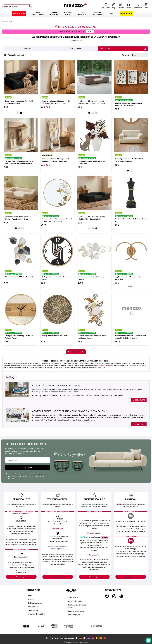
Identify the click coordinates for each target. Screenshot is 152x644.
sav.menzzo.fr (21, 521)
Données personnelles (76, 611)
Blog (30, 596)
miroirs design (100, 365)
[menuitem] (19, 14)
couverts (120, 365)
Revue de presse (74, 615)
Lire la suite (139, 400)
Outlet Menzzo (73, 598)
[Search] (30, 6)
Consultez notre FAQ (21, 557)
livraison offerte (75, 49)
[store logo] (76, 6)
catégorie (28, 49)
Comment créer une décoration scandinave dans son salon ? (69, 411)
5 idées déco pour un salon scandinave (56, 386)
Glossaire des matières (37, 614)
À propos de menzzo (75, 601)
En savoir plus (21, 577)
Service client (33, 610)
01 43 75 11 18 (58, 519)
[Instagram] (114, 596)
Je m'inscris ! (28, 468)
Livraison (32, 599)
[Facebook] (107, 596)
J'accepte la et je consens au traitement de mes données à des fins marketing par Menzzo (26, 476)
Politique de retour (35, 603)
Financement (33, 607)
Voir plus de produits (76, 352)
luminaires (110, 365)
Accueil (4, 21)
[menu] (76, 14)
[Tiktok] (125, 596)
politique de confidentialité (26, 474)
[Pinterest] (121, 596)
